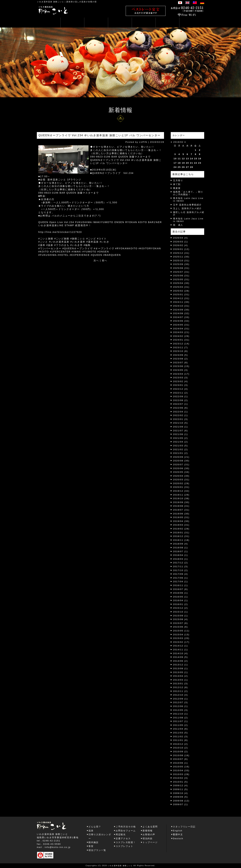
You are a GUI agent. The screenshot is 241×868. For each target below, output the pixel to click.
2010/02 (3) (180, 778)
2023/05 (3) (180, 370)
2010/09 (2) (180, 752)
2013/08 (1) (180, 668)
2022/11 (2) (180, 393)
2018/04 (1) (180, 555)
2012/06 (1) (180, 706)
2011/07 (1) (180, 721)
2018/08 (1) (180, 548)
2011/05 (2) (180, 725)
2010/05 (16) (181, 767)
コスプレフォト (124, 846)
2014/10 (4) (180, 653)
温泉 (91, 831)
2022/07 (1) (180, 404)
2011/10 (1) (180, 714)
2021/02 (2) (180, 449)
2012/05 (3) (180, 710)
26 (183, 167)
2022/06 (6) (180, 408)
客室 (91, 846)
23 (200, 163)
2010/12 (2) (180, 744)
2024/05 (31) (181, 325)
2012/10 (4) (180, 695)
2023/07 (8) (180, 363)
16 (200, 159)
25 (179, 167)
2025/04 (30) (181, 283)
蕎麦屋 (177, 188)
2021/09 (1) (180, 427)
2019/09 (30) (181, 502)
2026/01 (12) (181, 249)
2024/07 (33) (181, 317)
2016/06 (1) (180, 593)
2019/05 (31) (181, 517)
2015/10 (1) (180, 612)
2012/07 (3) (180, 702)
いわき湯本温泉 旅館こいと (51, 2)
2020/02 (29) (181, 483)
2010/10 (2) (180, 748)
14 (191, 159)
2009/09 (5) (180, 797)
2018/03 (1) (180, 559)
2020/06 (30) (181, 468)
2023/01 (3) (180, 385)
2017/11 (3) (180, 566)
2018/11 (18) (181, 540)
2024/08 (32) (181, 313)
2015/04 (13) (181, 635)
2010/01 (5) (180, 782)
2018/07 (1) (180, 551)
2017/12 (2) (180, 563)
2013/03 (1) (180, 680)
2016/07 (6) (180, 589)
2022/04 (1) (180, 412)
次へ (96, 260)
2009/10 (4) (180, 793)
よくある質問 (150, 827)
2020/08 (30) (181, 461)
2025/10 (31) (181, 261)
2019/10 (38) (181, 498)
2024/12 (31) (181, 298)
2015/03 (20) (181, 638)
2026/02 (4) (180, 245)
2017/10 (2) (180, 570)
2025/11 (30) (181, 257)
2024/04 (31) (181, 329)
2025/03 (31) (181, 287)
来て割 (177, 184)
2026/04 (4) (180, 238)
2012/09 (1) (180, 699)
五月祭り (178, 180)
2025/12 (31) (181, 253)
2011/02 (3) (180, 737)
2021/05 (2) (180, 438)
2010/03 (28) (181, 774)
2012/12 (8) (180, 687)
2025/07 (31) (181, 272)
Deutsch (178, 838)
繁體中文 (178, 834)
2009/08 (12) (181, 801)
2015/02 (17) (181, 642)
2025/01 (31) (181, 294)
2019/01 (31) (181, 533)
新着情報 (148, 831)
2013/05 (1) (180, 672)
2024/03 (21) (181, 332)
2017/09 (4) (180, 574)
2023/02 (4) (180, 381)
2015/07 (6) (180, 623)
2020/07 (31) (181, 465)
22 (196, 163)
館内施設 (94, 842)
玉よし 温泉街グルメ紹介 (187, 208)
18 (179, 163)
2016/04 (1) (180, 600)
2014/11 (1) (180, 650)
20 (187, 163)
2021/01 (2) (180, 453)
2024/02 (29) (181, 336)
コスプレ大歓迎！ (126, 842)
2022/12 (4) (180, 389)
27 (187, 167)
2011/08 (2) (180, 718)
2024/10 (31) (181, 306)
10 (175, 159)
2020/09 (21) (181, 457)
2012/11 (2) (180, 691)
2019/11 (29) (181, 495)
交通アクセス (123, 838)
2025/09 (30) (181, 264)
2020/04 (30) (181, 476)
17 (175, 163)
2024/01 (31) (181, 340)
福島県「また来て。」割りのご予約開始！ (188, 193)
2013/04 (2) (180, 676)
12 (183, 159)
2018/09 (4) (180, 544)
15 (196, 159)
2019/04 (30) (181, 521)
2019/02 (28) (181, 529)
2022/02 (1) (180, 415)
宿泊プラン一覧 (97, 850)
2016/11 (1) (180, 585)
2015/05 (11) (181, 631)
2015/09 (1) (180, 616)
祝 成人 (178, 225)
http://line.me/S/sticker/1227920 (60, 232)
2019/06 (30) (181, 514)
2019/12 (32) (181, 491)
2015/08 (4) (180, 619)
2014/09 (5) (180, 657)
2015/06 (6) (180, 627)
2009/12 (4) (180, 785)
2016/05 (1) (180, 597)
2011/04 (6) (180, 729)
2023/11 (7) (180, 347)
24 (175, 167)
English (178, 831)
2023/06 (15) (181, 366)
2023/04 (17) (181, 374)
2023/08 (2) (180, 359)
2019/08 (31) (181, 506)
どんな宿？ (95, 827)
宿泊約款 (148, 838)
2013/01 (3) (180, 684)
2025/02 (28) (181, 291)
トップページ (150, 842)
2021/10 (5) (180, 423)
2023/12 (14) (181, 344)
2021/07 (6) (180, 431)
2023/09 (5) (180, 355)
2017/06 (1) (180, 578)
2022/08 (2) (180, 400)
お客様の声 (149, 834)
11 (179, 159)
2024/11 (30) (181, 302)
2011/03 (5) (180, 733)
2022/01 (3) (180, 419)
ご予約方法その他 (126, 827)
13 (187, 159)
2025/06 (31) (181, 276)
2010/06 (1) (180, 763)
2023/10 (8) (180, 351)
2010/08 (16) (181, 755)
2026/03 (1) (180, 242)
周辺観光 (121, 834)
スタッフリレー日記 (184, 827)
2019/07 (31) (181, 510)
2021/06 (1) (180, 434)
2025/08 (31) (181, 268)
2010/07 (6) (180, 759)
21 (191, 163)
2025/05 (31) (181, 279)
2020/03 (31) (181, 480)
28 (191, 167)
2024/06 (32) (181, 321)
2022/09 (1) (180, 396)
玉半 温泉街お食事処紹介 (187, 205)
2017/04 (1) (180, 582)
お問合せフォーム (126, 831)
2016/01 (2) (180, 604)
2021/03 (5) (180, 446)
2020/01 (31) (181, 487)
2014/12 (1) (180, 646)
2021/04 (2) (180, 442)
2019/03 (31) (181, 525)
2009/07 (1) (180, 804)
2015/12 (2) (180, 608)
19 (183, 163)
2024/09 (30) (181, 310)
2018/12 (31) (181, 536)
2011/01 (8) (180, 740)
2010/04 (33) (181, 770)
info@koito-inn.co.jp (58, 847)
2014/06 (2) (180, 661)
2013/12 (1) (180, 665)
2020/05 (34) (181, 472)
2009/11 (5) (180, 789)
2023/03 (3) (180, 378)
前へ (105, 260)
